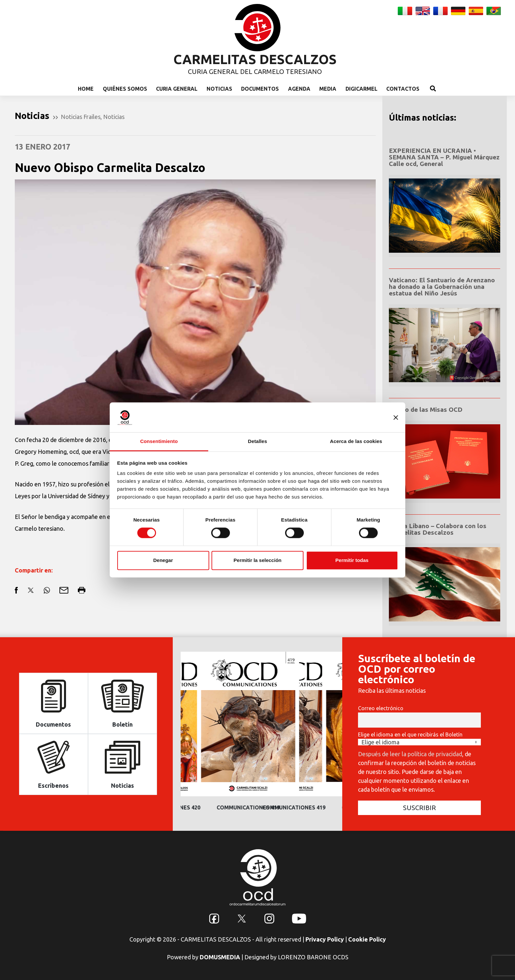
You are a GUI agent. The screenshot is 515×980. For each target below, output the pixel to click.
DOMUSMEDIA (220, 957)
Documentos (260, 89)
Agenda (299, 89)
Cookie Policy (367, 939)
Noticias (219, 89)
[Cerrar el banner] (396, 417)
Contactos (403, 89)
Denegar (163, 560)
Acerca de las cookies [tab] (356, 441)
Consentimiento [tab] (159, 441)
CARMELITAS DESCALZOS (255, 59)
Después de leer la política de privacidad (410, 754)
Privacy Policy (325, 939)
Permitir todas (352, 560)
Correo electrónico (381, 708)
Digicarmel (361, 89)
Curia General (177, 89)
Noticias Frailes (81, 117)
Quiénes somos (125, 89)
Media (328, 89)
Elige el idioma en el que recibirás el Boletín (410, 735)
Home (86, 89)
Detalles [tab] (257, 441)
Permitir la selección (257, 560)
